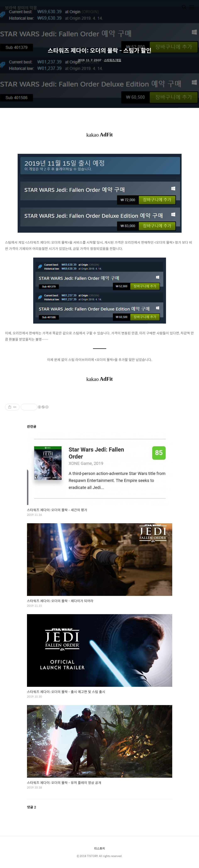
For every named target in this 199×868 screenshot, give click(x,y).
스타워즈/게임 (113, 60)
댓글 (32, 807)
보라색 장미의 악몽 (21, 8)
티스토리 (100, 848)
